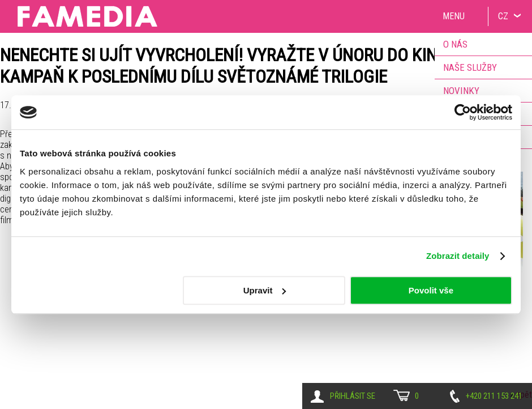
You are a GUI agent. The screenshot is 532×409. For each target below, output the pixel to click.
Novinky (461, 91)
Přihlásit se (353, 396)
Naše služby (470, 67)
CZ (503, 16)
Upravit (265, 290)
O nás (455, 44)
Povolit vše (431, 290)
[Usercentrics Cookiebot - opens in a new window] (463, 112)
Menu (454, 16)
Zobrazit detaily (458, 256)
